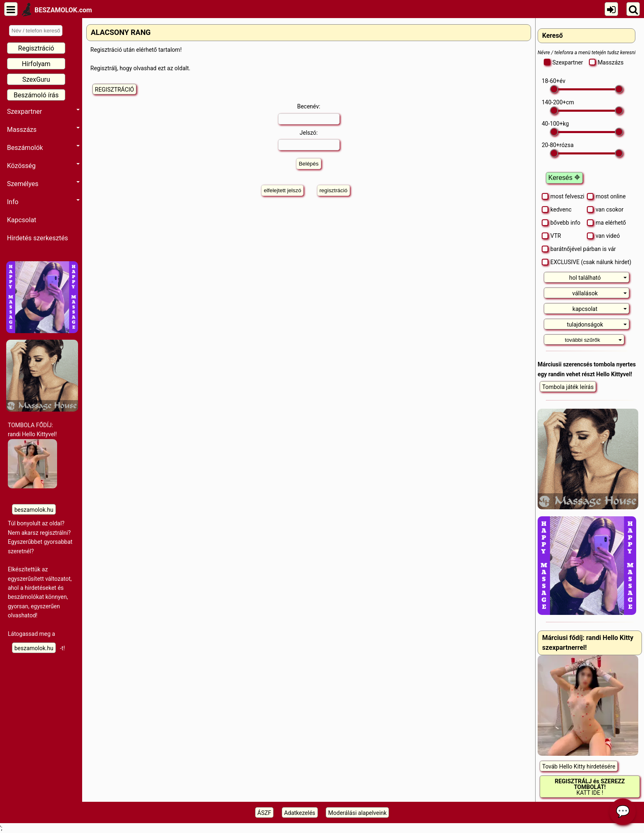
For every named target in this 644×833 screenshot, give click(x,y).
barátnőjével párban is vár (579, 249)
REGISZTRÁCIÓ (114, 90)
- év (553, 81)
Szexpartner (43, 112)
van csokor (605, 209)
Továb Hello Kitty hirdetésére (579, 766)
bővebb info (561, 223)
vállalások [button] (599, 293)
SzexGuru (36, 79)
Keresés (564, 178)
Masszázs (43, 130)
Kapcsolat (22, 220)
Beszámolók (43, 148)
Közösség (43, 166)
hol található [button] (598, 278)
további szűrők (593, 340)
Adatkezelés (300, 813)
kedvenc (557, 209)
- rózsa (558, 145)
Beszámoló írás (36, 95)
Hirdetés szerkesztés (38, 238)
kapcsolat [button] (600, 309)
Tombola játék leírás (568, 387)
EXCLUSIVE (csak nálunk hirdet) (586, 262)
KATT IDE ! (590, 787)
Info (43, 202)
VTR (551, 236)
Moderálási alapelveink (357, 813)
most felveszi (563, 196)
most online (606, 196)
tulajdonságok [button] (597, 324)
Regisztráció (36, 48)
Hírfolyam (36, 64)
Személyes (43, 184)
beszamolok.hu (34, 510)
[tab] (586, 277)
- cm (558, 102)
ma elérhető (606, 223)
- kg (555, 124)
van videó (603, 236)
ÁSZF (264, 813)
